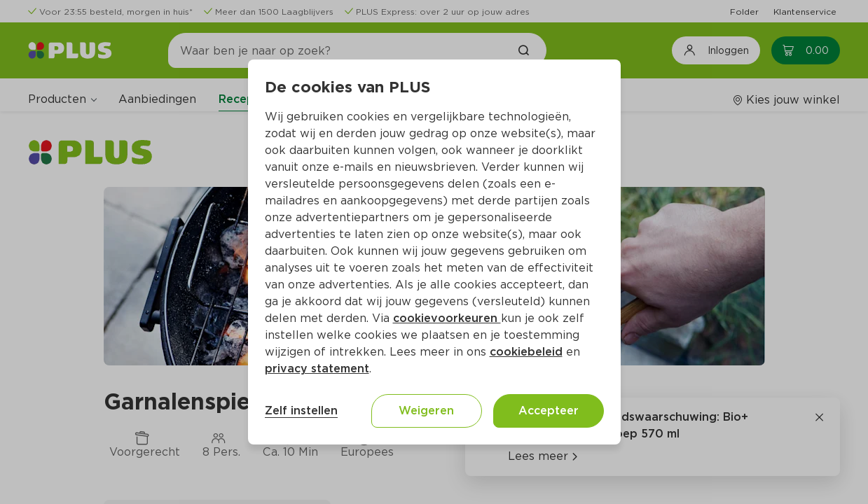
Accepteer (549, 411)
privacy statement (317, 369)
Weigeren (426, 411)
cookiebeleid (526, 352)
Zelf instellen (301, 411)
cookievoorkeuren (447, 318)
